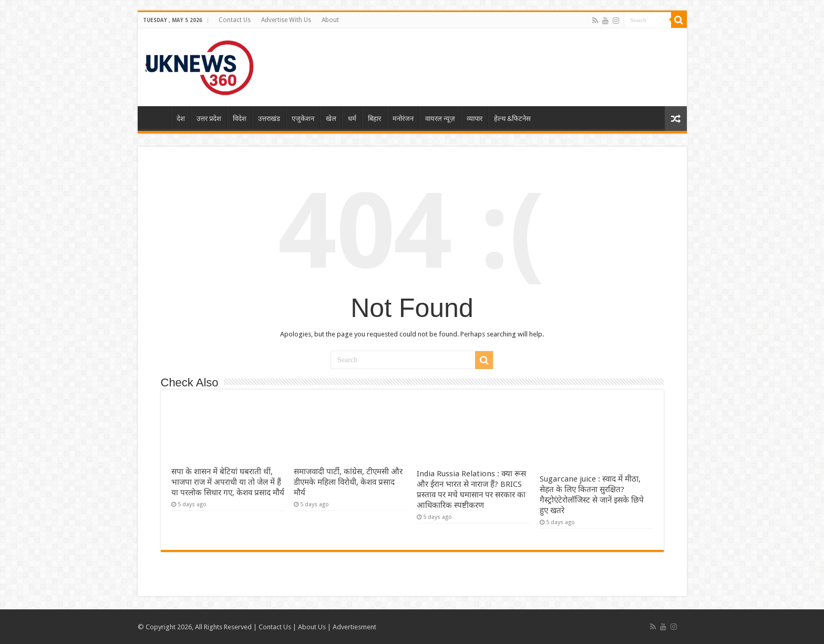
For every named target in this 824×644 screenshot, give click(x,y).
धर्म (352, 119)
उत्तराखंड (269, 119)
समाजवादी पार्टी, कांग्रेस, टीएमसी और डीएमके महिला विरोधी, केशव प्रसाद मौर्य (348, 482)
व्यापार (475, 119)
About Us (312, 627)
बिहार (374, 119)
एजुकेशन (303, 119)
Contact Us (235, 20)
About (330, 20)
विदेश (240, 119)
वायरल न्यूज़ (440, 119)
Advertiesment (354, 627)
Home (157, 117)
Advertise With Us (286, 20)
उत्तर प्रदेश (209, 119)
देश (181, 119)
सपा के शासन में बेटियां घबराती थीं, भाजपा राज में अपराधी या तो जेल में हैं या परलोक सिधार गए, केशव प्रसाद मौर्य (228, 482)
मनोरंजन (403, 119)
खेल (331, 119)
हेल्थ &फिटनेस (512, 119)
